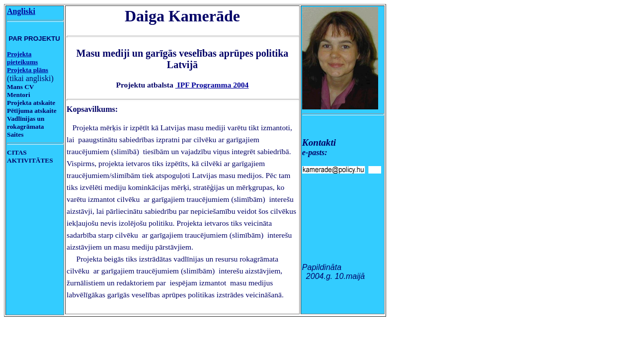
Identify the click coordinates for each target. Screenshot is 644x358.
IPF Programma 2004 (212, 85)
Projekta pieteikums (22, 58)
